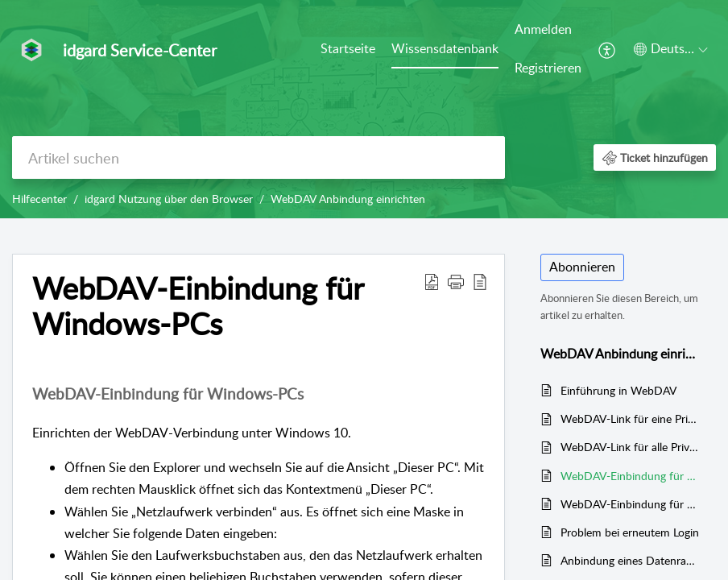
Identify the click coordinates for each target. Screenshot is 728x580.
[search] (259, 157)
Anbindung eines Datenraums (630, 560)
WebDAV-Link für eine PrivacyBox (630, 418)
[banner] (364, 109)
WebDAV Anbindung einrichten (348, 199)
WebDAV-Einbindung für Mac (630, 504)
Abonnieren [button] (582, 267)
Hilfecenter (39, 199)
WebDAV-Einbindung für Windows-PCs (630, 476)
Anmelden (543, 29)
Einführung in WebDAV (618, 390)
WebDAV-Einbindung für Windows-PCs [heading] (198, 306)
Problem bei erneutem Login (630, 532)
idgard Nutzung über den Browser (169, 199)
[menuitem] (348, 50)
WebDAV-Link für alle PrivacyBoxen (630, 447)
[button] (608, 49)
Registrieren (548, 68)
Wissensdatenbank (445, 48)
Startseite (348, 48)
